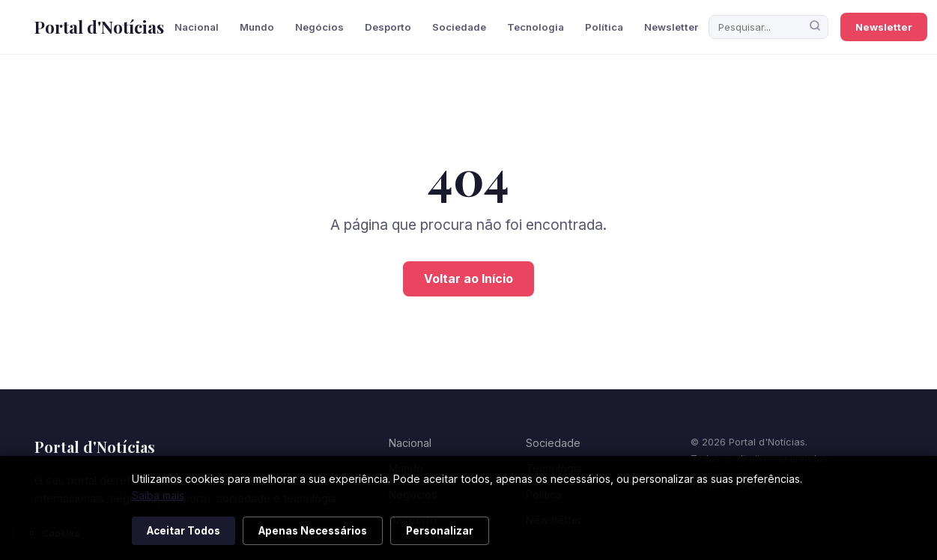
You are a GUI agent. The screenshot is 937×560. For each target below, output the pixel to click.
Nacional (197, 27)
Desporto (388, 27)
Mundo (257, 27)
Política (604, 27)
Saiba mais (158, 495)
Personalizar (440, 531)
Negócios (319, 27)
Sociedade (459, 27)
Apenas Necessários (313, 531)
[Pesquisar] (815, 27)
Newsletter (671, 27)
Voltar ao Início (468, 279)
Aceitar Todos (184, 531)
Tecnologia (536, 27)
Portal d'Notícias (99, 27)
